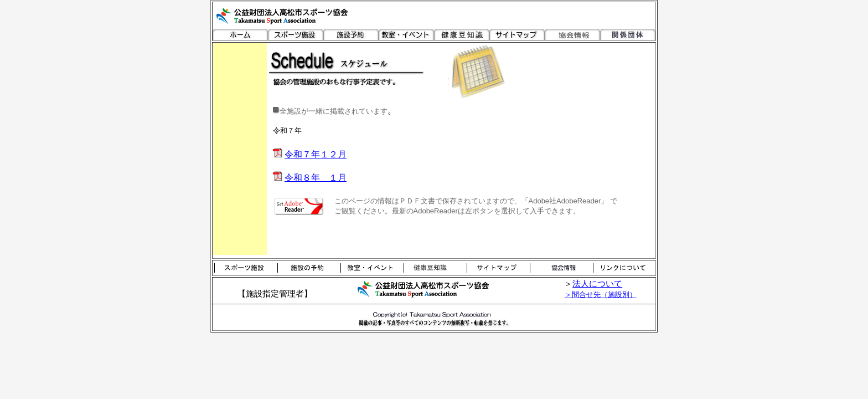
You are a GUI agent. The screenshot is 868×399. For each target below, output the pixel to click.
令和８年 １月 (316, 178)
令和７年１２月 (316, 154)
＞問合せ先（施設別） (601, 295)
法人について (597, 283)
